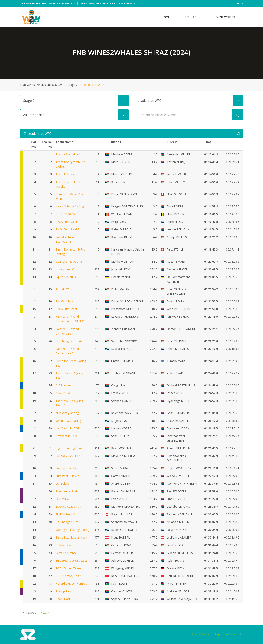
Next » (45, 612)
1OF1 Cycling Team (68, 568)
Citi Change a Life (67, 522)
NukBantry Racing (67, 413)
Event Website (225, 17)
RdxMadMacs (64, 301)
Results (190, 17)
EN (240, 3)
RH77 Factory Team (69, 576)
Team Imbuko (65, 174)
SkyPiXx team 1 (65, 514)
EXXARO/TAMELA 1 (68, 456)
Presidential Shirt (66, 491)
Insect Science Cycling (70, 206)
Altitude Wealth (65, 289)
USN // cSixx (63, 545)
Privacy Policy (200, 634)
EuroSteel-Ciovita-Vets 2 (71, 560)
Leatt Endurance (66, 553)
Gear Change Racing (69, 261)
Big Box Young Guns (69, 448)
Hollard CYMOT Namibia (71, 584)
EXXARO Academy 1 (69, 507)
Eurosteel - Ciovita (67, 476)
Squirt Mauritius (66, 277)
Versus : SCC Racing (68, 421)
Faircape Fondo (66, 468)
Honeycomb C (65, 269)
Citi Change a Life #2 (69, 341)
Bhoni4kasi (63, 599)
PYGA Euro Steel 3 (67, 309)
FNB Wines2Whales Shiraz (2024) (42, 85)
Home (166, 17)
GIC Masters (64, 385)
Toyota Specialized (68, 154)
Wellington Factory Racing (72, 530)
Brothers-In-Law (66, 436)
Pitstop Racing (65, 591)
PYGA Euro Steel (66, 222)
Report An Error (225, 634)
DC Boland (63, 483)
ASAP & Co (63, 393)
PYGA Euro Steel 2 (67, 229)
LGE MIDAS (63, 499)
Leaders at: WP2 (40, 134)
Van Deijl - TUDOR (68, 428)
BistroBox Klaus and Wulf (72, 537)
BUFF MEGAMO (66, 214)
